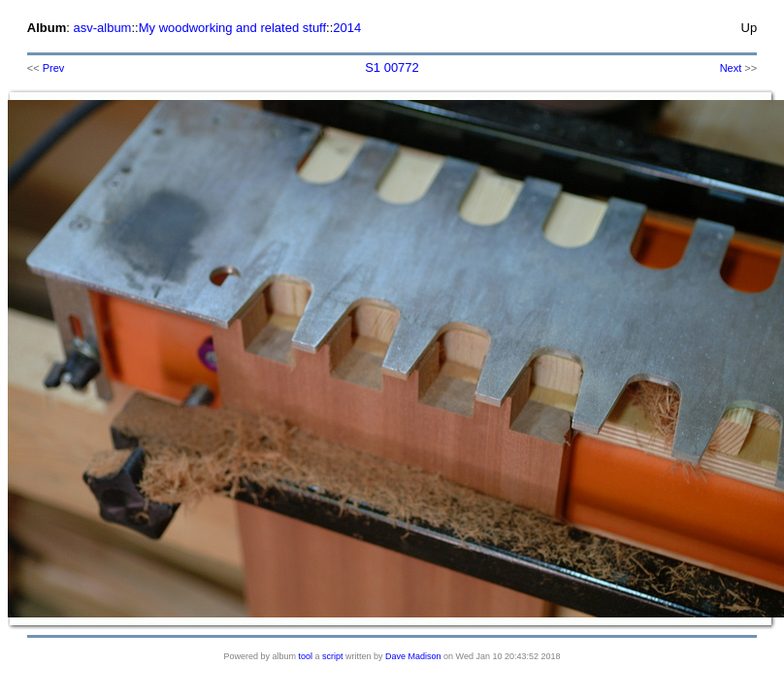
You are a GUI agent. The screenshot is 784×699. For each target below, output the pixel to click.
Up (750, 28)
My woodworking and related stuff (232, 28)
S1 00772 (392, 67)
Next (731, 68)
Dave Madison (413, 656)
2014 (347, 28)
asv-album (102, 28)
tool (306, 656)
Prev (54, 68)
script (333, 656)
